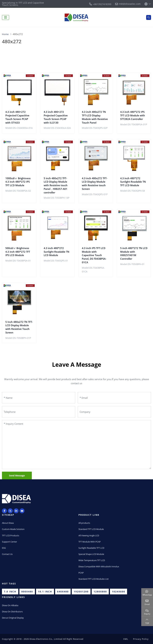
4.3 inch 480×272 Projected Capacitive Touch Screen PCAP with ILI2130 (56, 117)
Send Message (17, 475)
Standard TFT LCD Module (91, 529)
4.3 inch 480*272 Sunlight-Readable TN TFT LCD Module (133, 182)
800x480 (27, 592)
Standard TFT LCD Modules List (94, 579)
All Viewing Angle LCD (89, 535)
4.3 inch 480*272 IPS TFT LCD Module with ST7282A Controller (133, 115)
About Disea (8, 523)
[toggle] (6, 17)
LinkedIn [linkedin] (16, 511)
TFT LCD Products (11, 535)
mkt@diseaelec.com (130, 4)
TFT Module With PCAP (90, 542)
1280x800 (100, 592)
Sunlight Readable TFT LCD (91, 548)
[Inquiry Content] (76, 445)
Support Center (9, 542)
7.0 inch (10, 592)
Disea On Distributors (12, 612)
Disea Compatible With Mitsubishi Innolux (99, 566)
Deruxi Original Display (13, 618)
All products (84, 523)
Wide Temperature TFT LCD (92, 560)
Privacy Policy (141, 639)
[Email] (114, 398)
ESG (4, 548)
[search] (149, 17)
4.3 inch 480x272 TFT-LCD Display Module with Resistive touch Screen (95, 184)
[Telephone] (39, 412)
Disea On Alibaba (10, 605)
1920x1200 (81, 592)
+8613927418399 (102, 4)
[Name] (39, 398)
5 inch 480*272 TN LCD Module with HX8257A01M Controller (134, 253)
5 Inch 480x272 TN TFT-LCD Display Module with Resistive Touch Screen (19, 327)
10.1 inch (45, 592)
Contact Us (7, 554)
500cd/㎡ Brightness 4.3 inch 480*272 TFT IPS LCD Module (18, 252)
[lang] (148, 4)
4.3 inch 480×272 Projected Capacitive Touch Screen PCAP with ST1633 (17, 117)
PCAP (81, 573)
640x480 (63, 592)
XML (126, 639)
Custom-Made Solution (13, 529)
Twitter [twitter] (10, 511)
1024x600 (119, 592)
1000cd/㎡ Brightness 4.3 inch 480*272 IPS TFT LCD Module (18, 182)
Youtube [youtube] (22, 511)
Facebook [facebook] (4, 511)
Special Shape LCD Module (91, 554)
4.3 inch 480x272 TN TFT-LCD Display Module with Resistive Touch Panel (95, 117)
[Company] (114, 412)
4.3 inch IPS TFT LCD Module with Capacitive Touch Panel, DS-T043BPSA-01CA (94, 255)
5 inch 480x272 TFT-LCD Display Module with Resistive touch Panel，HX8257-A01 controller (56, 185)
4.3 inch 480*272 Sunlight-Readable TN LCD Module (57, 252)
